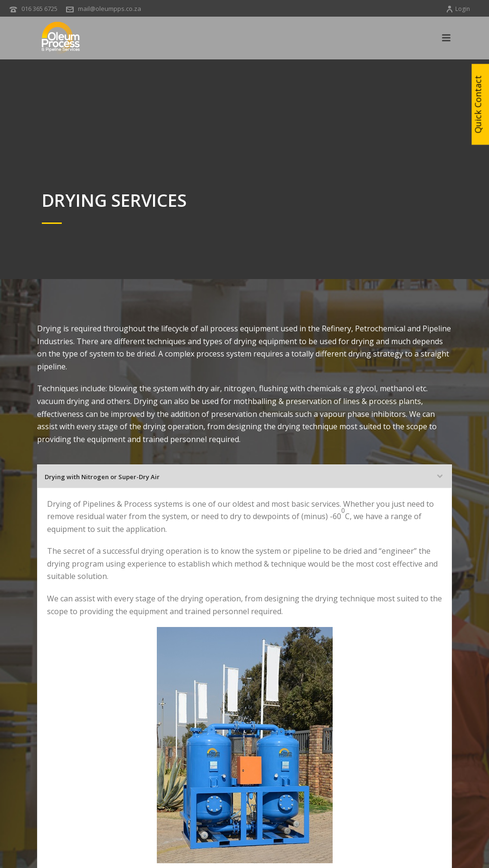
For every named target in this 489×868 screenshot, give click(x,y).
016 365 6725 (39, 9)
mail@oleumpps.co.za (110, 9)
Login (458, 9)
